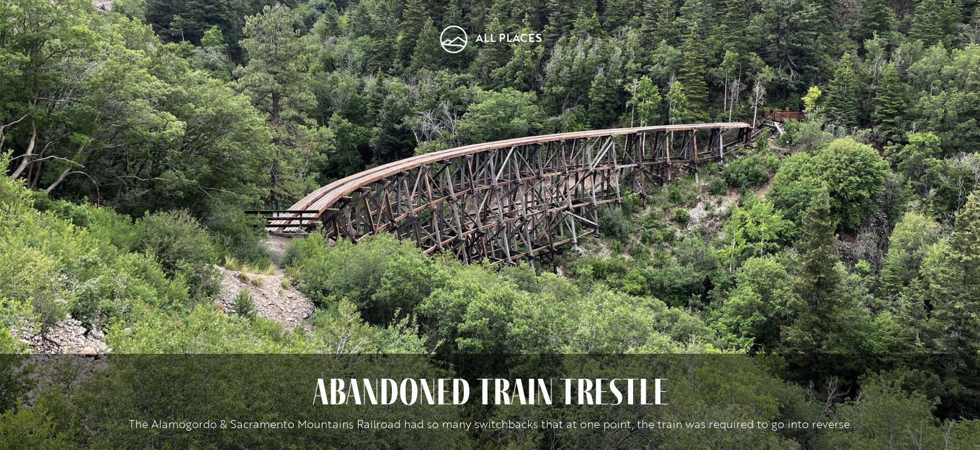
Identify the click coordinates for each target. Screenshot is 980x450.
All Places (509, 37)
